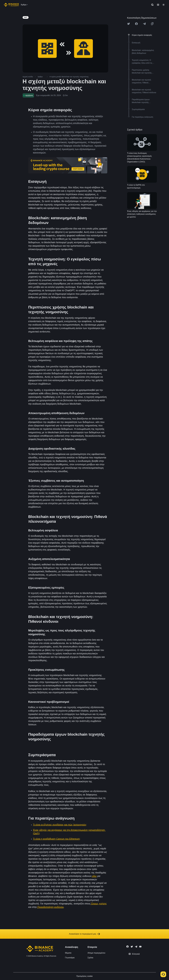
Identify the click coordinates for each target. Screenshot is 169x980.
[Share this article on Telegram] (144, 24)
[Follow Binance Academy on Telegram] (136, 947)
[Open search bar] (152, 5)
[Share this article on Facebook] (136, 24)
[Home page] (11, 5)
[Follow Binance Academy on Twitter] (132, 947)
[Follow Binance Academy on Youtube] (140, 947)
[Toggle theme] (164, 5)
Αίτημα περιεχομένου (96, 953)
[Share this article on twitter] (129, 24)
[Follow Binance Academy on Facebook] (127, 947)
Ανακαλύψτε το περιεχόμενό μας (84, 934)
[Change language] (158, 5)
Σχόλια (90, 958)
